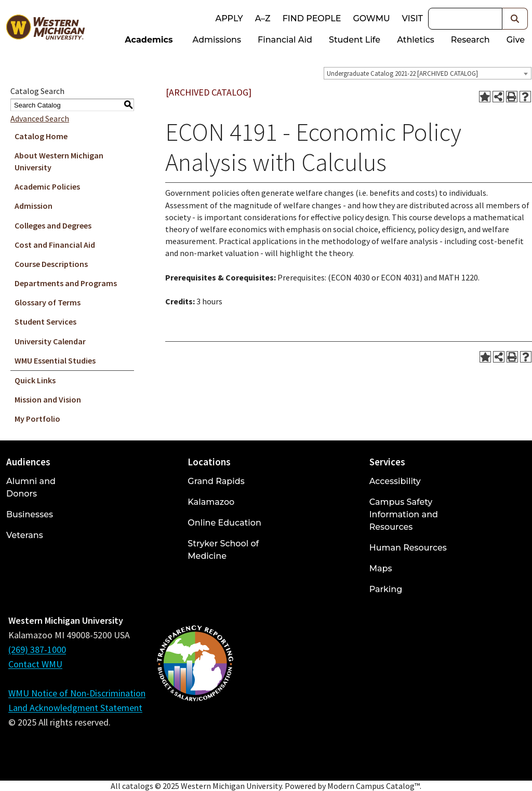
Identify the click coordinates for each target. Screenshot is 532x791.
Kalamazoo (211, 502)
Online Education (224, 523)
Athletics (416, 40)
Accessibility (395, 481)
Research (470, 40)
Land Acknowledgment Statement (75, 708)
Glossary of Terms (48, 302)
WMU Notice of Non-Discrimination (77, 693)
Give (516, 40)
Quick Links (35, 380)
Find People (312, 18)
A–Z (263, 18)
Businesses (30, 514)
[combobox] (428, 73)
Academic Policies (47, 186)
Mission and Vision (48, 399)
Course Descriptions (51, 264)
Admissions (217, 40)
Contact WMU (35, 664)
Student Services (45, 321)
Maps (381, 568)
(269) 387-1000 (37, 649)
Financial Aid (285, 40)
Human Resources (408, 548)
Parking (386, 589)
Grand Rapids (216, 481)
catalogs (138, 786)
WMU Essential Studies (55, 360)
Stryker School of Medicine (223, 550)
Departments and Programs (66, 283)
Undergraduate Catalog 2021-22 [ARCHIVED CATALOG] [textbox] (402, 73)
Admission (34, 206)
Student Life (355, 40)
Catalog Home (41, 136)
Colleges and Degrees (53, 225)
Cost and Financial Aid (55, 245)
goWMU (371, 18)
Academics (149, 40)
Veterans (25, 535)
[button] (515, 19)
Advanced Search (40, 118)
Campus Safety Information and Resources (404, 514)
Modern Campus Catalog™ (374, 786)
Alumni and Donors (31, 487)
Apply (229, 18)
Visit (413, 18)
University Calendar (50, 341)
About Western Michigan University (59, 161)
